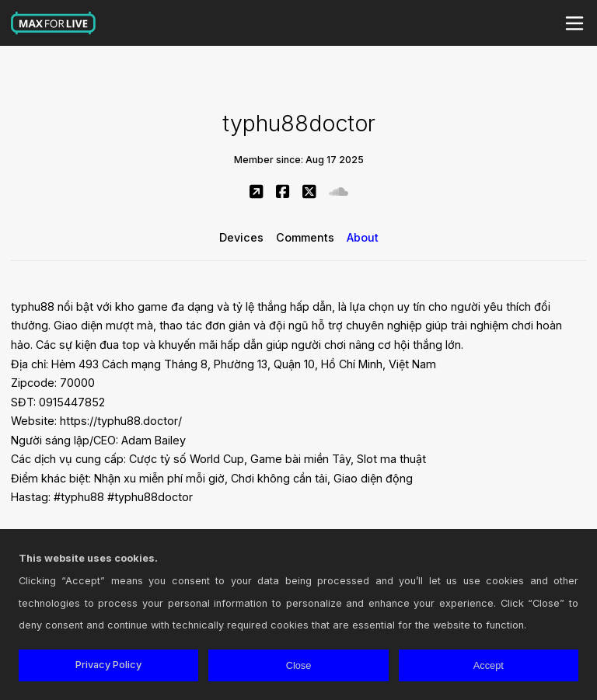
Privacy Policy (108, 665)
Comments (305, 237)
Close (299, 665)
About (363, 237)
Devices (241, 237)
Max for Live (54, 23)
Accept (489, 665)
